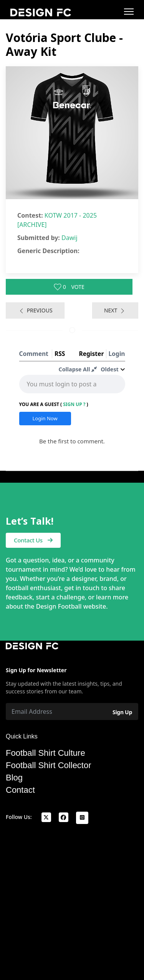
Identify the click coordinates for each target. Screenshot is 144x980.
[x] (46, 817)
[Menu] (129, 12)
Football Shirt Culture (46, 753)
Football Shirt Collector (49, 765)
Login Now (45, 418)
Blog (14, 778)
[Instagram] (82, 818)
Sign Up (122, 712)
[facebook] (64, 817)
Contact (20, 790)
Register (91, 354)
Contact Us (33, 540)
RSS (60, 354)
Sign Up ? (74, 404)
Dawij (70, 238)
